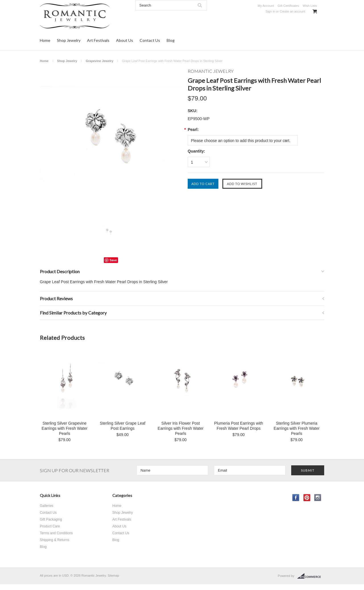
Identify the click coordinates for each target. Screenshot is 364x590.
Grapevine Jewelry (99, 61)
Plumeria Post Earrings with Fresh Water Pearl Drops (239, 426)
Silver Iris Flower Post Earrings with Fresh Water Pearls (180, 428)
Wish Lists (310, 6)
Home (45, 40)
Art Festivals (98, 40)
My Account (266, 6)
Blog (171, 40)
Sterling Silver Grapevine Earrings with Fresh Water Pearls (64, 428)
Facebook (296, 498)
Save (113, 260)
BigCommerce (311, 576)
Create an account (292, 11)
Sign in (270, 11)
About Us (125, 40)
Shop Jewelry (69, 40)
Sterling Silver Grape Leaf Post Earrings (123, 426)
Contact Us (150, 40)
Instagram (318, 498)
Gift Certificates (288, 6)
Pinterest (307, 498)
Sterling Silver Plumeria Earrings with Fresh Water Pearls (296, 428)
